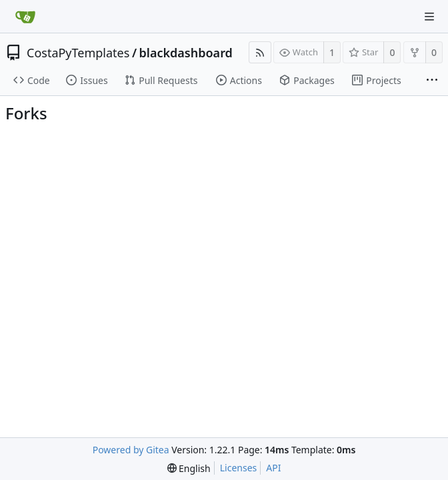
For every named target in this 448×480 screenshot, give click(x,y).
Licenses (239, 468)
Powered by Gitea (131, 450)
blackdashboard (186, 53)
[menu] (189, 468)
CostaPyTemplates (78, 53)
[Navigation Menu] (429, 17)
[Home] (25, 17)
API (273, 468)
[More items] (432, 81)
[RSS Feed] (260, 52)
